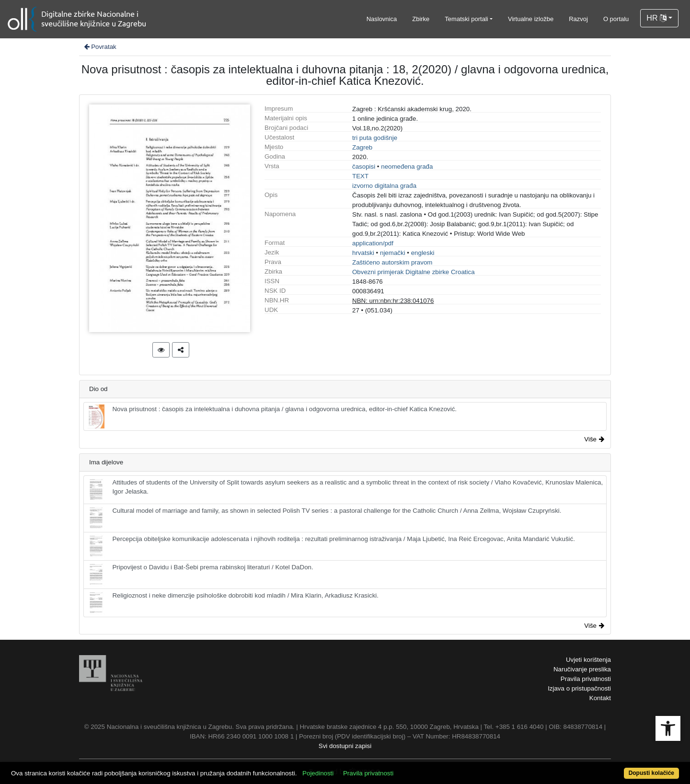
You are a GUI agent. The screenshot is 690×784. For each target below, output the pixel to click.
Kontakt (600, 698)
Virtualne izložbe (531, 19)
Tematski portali (466, 19)
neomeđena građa (407, 167)
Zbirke (421, 19)
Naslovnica (382, 19)
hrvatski (363, 253)
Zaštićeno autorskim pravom (392, 262)
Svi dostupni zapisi (345, 746)
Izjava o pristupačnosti (579, 688)
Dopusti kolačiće (651, 773)
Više (594, 439)
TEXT (360, 176)
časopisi (364, 167)
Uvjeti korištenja (588, 660)
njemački (393, 253)
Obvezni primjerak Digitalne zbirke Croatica (414, 272)
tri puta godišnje (375, 138)
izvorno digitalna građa (384, 186)
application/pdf (373, 243)
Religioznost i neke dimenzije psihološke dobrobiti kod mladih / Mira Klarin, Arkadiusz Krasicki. (233, 603)
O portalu (616, 19)
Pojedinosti (318, 773)
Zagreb (362, 147)
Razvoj (578, 19)
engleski (423, 253)
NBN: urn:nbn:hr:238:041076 (393, 301)
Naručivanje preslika (582, 669)
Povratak (100, 47)
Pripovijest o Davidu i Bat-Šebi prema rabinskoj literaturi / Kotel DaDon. (201, 575)
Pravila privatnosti (586, 679)
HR (656, 18)
